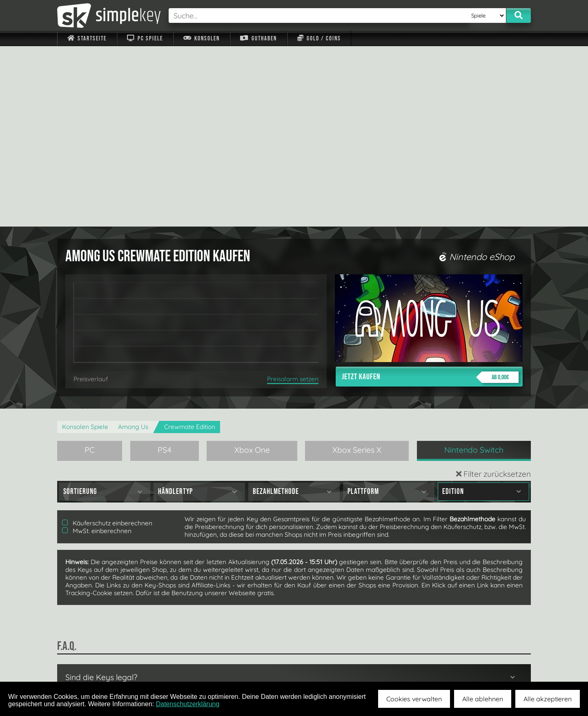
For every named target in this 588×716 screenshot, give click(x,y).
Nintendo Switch (474, 269)
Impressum (92, 663)
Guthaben (258, 39)
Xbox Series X (357, 269)
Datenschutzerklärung (188, 704)
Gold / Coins (319, 39)
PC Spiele (145, 39)
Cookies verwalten (414, 699)
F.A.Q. (242, 663)
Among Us (133, 246)
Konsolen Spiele (85, 246)
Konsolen (202, 39)
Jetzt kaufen (430, 197)
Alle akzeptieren (548, 699)
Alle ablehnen (483, 699)
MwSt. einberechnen (97, 350)
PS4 (165, 269)
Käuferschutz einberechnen (107, 343)
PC (90, 269)
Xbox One (252, 269)
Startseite (87, 39)
